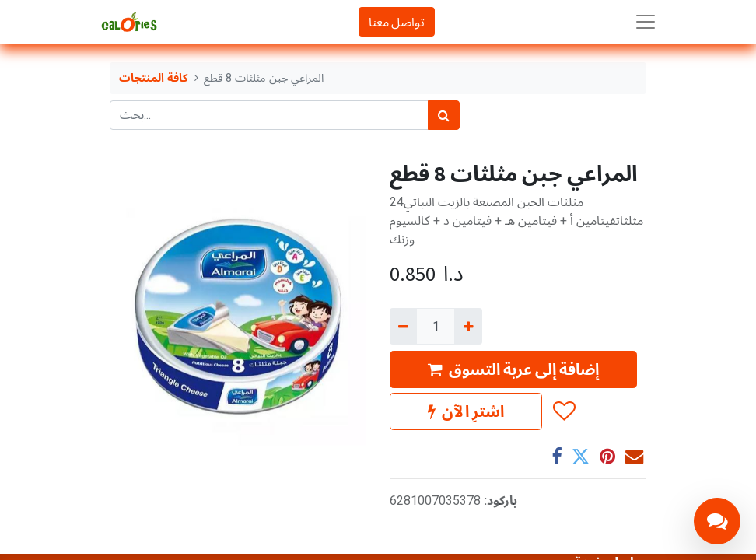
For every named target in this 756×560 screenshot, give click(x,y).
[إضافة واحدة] (468, 326)
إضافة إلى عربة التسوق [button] (513, 369)
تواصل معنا (397, 22)
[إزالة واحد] (403, 326)
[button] (563, 411)
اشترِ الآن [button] (466, 411)
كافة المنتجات (154, 78)
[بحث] (444, 115)
